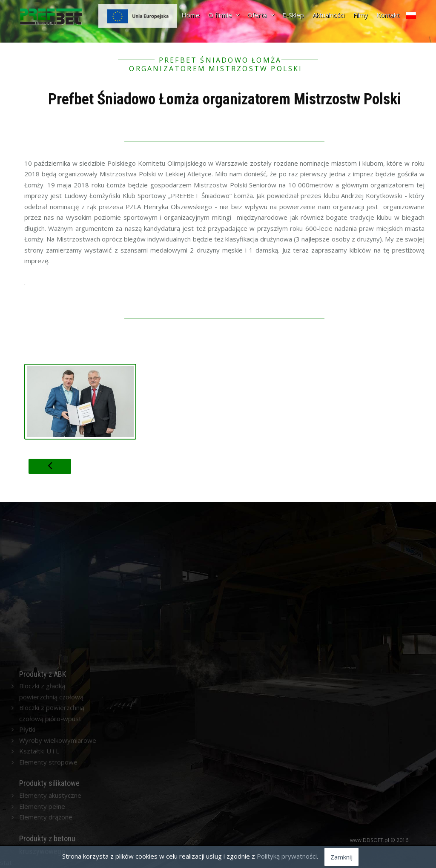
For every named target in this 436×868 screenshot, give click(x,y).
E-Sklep (293, 15)
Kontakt (388, 15)
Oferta (261, 15)
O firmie (224, 15)
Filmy (360, 15)
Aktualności (328, 15)
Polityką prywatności (287, 856)
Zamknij (341, 857)
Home (191, 15)
